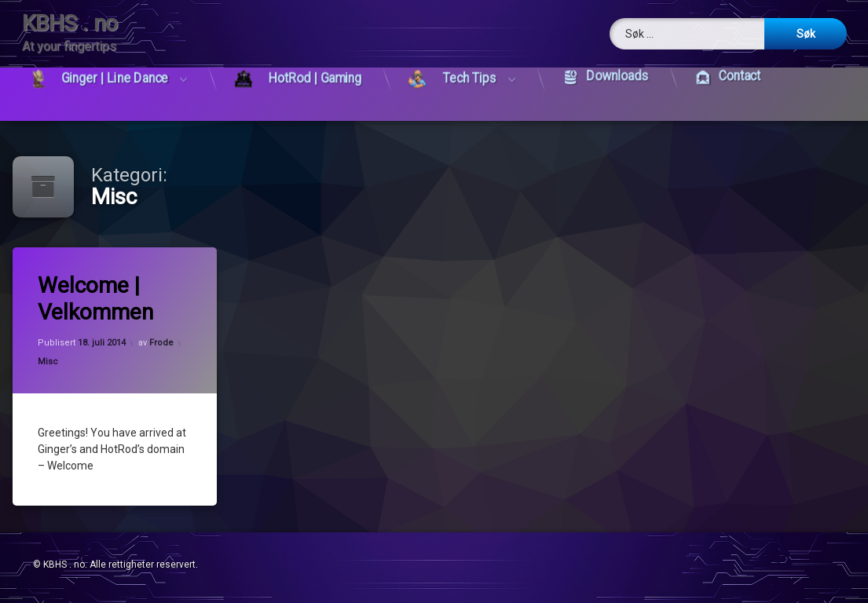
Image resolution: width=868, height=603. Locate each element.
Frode (162, 343)
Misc (49, 362)
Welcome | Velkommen (96, 299)
